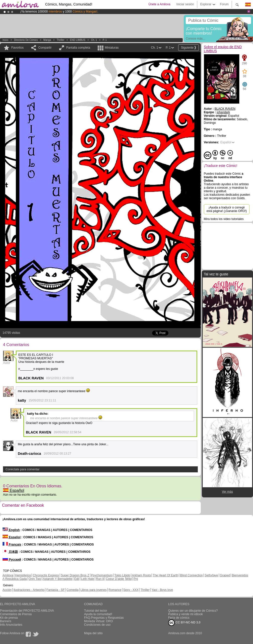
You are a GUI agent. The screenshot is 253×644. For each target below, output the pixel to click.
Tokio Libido (122, 575)
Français (12, 545)
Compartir (45, 48)
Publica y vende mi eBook (185, 614)
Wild (129, 579)
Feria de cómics (179, 618)
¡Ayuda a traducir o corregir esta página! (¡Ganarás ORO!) (227, 209)
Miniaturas (112, 48)
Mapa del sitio (93, 633)
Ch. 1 (94, 40)
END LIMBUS (78, 40)
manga (47, 40)
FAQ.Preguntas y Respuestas (104, 618)
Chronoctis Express (46, 575)
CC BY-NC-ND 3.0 (184, 623)
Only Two (35, 579)
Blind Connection (191, 575)
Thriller (61, 40)
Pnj (136, 579)
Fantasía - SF (56, 590)
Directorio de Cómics (26, 40)
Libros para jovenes (93, 590)
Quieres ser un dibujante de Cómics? (193, 611)
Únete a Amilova (159, 4)
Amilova (8, 575)
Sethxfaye (211, 575)
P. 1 (105, 40)
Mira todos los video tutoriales (224, 219)
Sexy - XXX (131, 590)
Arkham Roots (141, 575)
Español (14, 491)
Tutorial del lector (96, 611)
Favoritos (17, 48)
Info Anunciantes (11, 625)
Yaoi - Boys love (162, 590)
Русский (12, 560)
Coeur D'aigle (115, 579)
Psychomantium (102, 575)
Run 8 (100, 579)
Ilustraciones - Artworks (29, 590)
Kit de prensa (9, 618)
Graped (225, 575)
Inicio (5, 40)
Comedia (73, 590)
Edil (77, 579)
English (11, 530)
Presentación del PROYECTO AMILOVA (27, 611)
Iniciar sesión (185, 4)
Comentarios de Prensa (16, 614)
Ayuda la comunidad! (98, 614)
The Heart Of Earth (166, 575)
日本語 (10, 552)
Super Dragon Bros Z (75, 575)
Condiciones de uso (97, 625)
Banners (6, 621)
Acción (7, 590)
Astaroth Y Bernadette (58, 579)
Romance (115, 590)
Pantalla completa (78, 48)
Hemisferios (23, 575)
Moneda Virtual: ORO (99, 621)
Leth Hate (88, 579)
